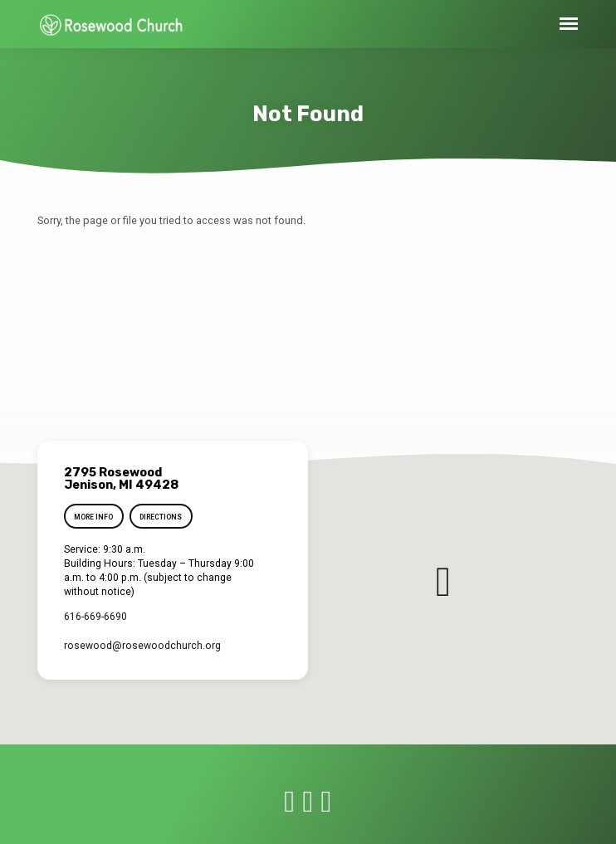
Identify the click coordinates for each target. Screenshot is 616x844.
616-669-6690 (95, 617)
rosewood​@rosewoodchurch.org (142, 646)
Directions (161, 517)
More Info (93, 517)
